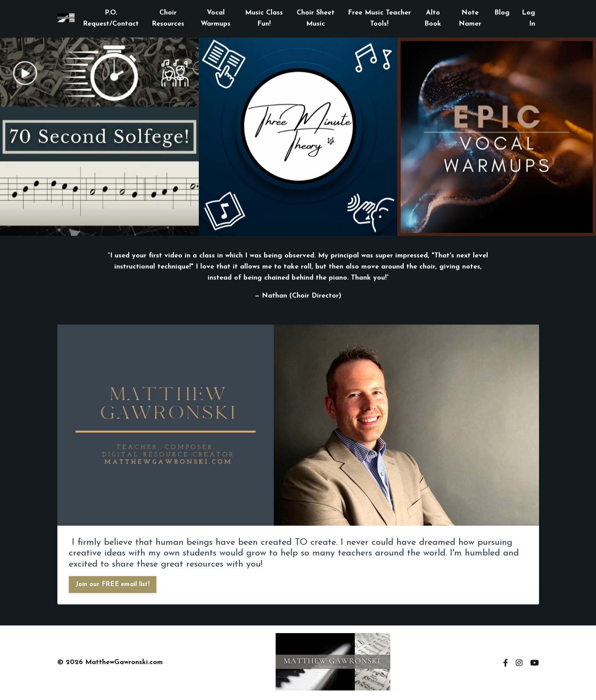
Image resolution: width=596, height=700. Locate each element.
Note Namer (470, 18)
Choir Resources (168, 18)
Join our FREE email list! (113, 585)
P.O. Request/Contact (111, 18)
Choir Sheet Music (316, 18)
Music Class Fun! (264, 18)
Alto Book (433, 18)
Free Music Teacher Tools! (379, 18)
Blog (502, 13)
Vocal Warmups (216, 18)
